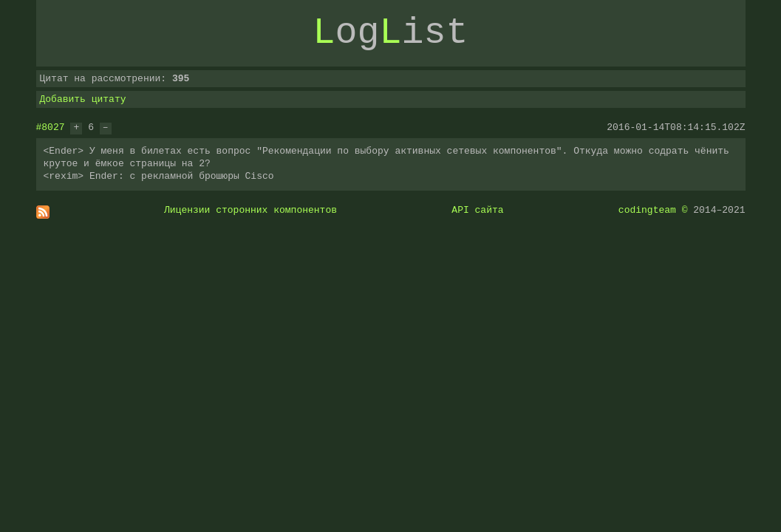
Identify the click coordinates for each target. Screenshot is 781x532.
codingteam (647, 210)
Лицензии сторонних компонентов (250, 210)
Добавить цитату (83, 99)
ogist (391, 33)
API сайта (477, 210)
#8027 (51, 127)
